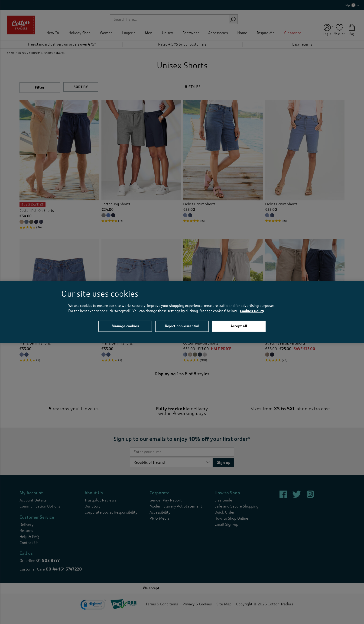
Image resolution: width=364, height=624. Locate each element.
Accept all (239, 326)
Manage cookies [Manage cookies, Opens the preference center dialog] (125, 326)
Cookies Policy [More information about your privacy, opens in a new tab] (252, 311)
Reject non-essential (182, 326)
